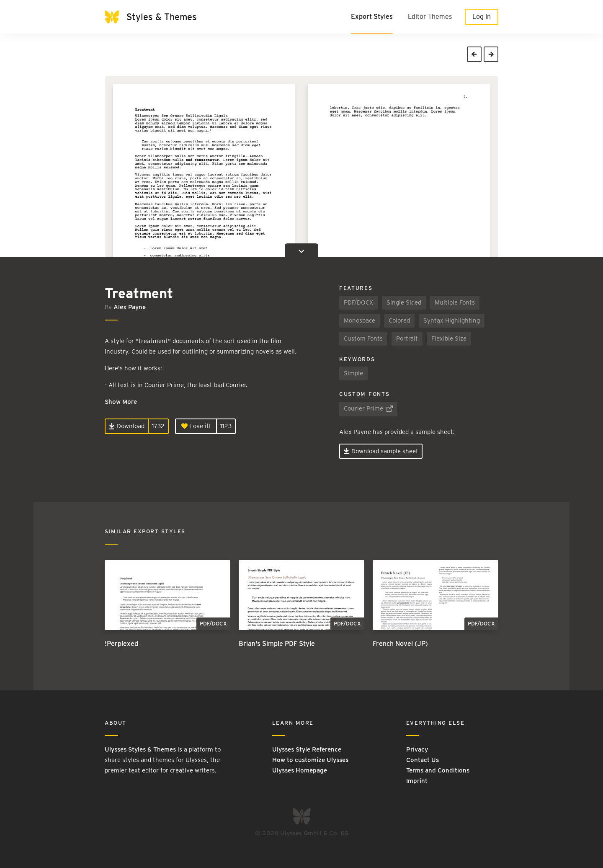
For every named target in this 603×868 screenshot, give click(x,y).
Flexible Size (449, 338)
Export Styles (372, 17)
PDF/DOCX (358, 302)
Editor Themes (430, 17)
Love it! (196, 426)
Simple (353, 373)
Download (127, 426)
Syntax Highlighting (452, 320)
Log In (482, 17)
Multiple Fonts (455, 302)
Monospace (359, 320)
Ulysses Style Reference (307, 749)
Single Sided (404, 302)
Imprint (417, 781)
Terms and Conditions (438, 770)
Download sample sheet (381, 451)
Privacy (417, 749)
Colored (399, 320)
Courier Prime (368, 408)
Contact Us (423, 760)
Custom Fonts (363, 338)
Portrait (407, 338)
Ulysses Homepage (300, 770)
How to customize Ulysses (310, 760)
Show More (121, 402)
